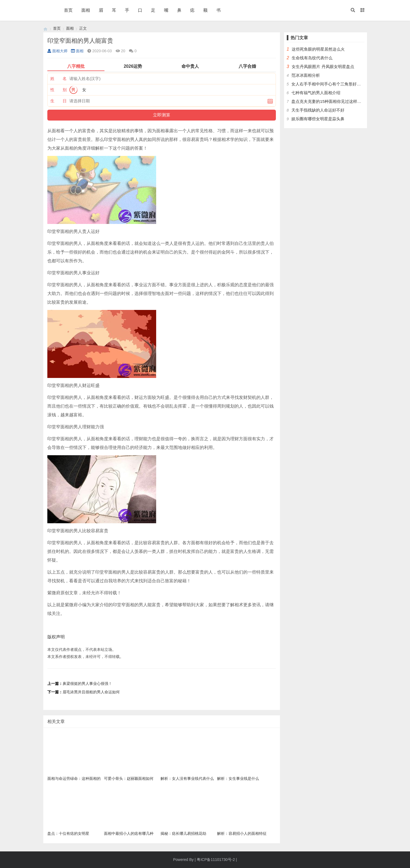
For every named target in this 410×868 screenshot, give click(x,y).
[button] (353, 10)
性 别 (58, 90)
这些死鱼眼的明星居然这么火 (318, 49)
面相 (86, 10)
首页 (68, 10)
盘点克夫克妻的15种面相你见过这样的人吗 (330, 101)
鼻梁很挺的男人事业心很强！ (87, 684)
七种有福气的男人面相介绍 (316, 93)
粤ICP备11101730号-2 (216, 860)
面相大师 (57, 51)
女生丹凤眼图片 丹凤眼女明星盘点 (323, 67)
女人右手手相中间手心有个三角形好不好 (328, 84)
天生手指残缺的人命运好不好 (318, 110)
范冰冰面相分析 (306, 75)
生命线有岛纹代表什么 (312, 58)
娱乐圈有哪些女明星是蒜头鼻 (318, 119)
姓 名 (58, 79)
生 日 (58, 101)
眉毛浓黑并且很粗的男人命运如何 (91, 692)
